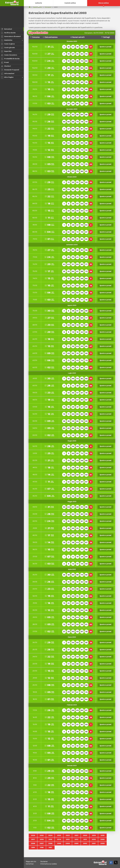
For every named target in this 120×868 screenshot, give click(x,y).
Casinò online (70, 3)
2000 (102, 843)
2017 (33, 839)
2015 (50, 839)
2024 (50, 835)
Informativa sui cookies (49, 864)
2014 (59, 839)
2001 (94, 843)
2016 (42, 839)
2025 (42, 835)
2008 (33, 843)
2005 (59, 843)
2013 (68, 839)
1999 (33, 848)
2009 (102, 839)
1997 (50, 848)
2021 (76, 835)
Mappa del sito (31, 862)
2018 (102, 835)
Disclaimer (44, 862)
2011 (85, 839)
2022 (68, 835)
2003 (76, 843)
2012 (76, 839)
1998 (42, 848)
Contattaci (30, 864)
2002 (85, 843)
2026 (33, 835)
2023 (59, 835)
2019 (94, 835)
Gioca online (104, 3)
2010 (94, 839)
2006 (50, 843)
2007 (42, 843)
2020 (85, 835)
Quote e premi (105, 47)
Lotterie (39, 3)
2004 (68, 843)
